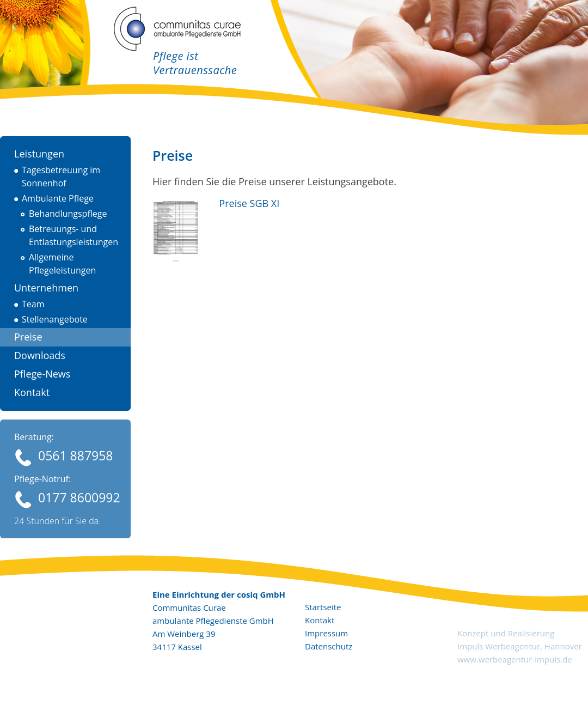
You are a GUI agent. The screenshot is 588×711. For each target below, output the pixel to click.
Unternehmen (46, 288)
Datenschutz (329, 646)
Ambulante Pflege (58, 198)
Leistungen (39, 154)
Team (33, 304)
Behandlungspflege (68, 214)
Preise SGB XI (247, 203)
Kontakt (32, 392)
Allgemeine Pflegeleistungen (62, 264)
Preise (28, 337)
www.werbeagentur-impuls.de (515, 659)
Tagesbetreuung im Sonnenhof (61, 177)
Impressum (326, 633)
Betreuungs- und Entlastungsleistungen (73, 235)
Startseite (323, 607)
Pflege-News (42, 374)
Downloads (40, 355)
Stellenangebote (55, 319)
